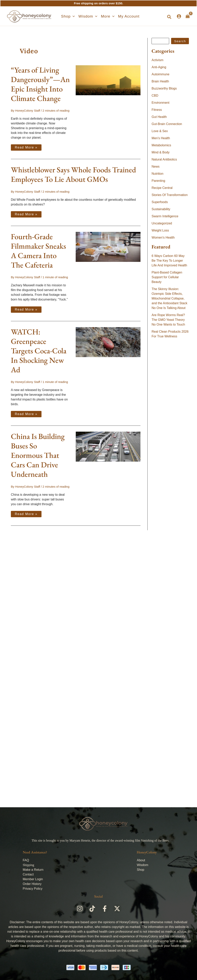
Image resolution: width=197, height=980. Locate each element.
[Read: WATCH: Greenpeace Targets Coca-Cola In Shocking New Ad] (108, 342)
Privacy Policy (33, 889)
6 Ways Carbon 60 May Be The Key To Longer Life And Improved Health (169, 261)
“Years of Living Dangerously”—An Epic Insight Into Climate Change (40, 84)
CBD (155, 96)
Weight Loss (160, 230)
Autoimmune (160, 74)
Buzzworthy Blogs (164, 88)
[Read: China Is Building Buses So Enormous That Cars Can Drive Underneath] (108, 446)
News (156, 167)
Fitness (157, 110)
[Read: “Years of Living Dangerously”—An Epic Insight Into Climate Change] (108, 80)
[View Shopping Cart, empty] (188, 16)
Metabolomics (161, 145)
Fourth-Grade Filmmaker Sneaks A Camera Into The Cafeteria (38, 251)
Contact (28, 874)
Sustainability (161, 209)
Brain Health (160, 81)
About (141, 860)
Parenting (158, 181)
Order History (32, 884)
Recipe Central (162, 188)
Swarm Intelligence (165, 216)
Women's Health (163, 238)
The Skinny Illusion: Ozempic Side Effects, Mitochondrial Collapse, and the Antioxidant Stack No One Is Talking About (169, 298)
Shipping (28, 865)
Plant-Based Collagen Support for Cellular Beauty (167, 277)
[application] (72, 16)
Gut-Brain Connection (167, 124)
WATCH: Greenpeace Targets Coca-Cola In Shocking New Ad (39, 350)
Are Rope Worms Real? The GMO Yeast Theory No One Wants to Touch (168, 320)
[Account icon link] (179, 16)
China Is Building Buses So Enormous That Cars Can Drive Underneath (38, 455)
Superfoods (160, 202)
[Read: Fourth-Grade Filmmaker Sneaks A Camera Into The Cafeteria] (108, 247)
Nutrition (157, 174)
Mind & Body (161, 152)
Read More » (28, 147)
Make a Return (33, 870)
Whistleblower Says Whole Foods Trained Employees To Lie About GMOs (73, 174)
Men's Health (161, 138)
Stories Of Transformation (170, 195)
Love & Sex (160, 131)
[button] (68, 16)
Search (180, 41)
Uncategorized (162, 223)
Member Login (33, 879)
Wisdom (142, 865)
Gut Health (159, 117)
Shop (140, 870)
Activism (157, 60)
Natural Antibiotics (164, 159)
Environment (160, 103)
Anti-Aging (159, 67)
